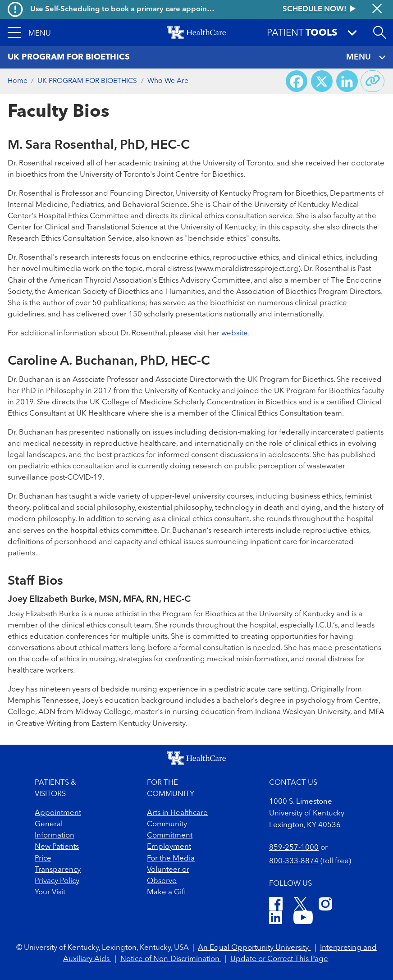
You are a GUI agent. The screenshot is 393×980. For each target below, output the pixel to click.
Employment (169, 847)
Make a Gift (167, 892)
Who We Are (168, 81)
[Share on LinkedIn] (347, 81)
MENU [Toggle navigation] (366, 57)
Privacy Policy (57, 881)
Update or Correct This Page (279, 959)
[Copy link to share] (373, 81)
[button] (29, 32)
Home (18, 81)
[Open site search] (379, 32)
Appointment (58, 813)
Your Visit (50, 892)
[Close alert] (377, 9)
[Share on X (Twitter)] (322, 81)
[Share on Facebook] (297, 81)
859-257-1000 (294, 848)
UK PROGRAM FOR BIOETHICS (87, 81)
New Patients (57, 847)
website (235, 333)
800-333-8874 (294, 861)
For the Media (171, 859)
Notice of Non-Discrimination (171, 959)
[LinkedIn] (276, 919)
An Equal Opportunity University (254, 948)
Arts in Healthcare (177, 813)
